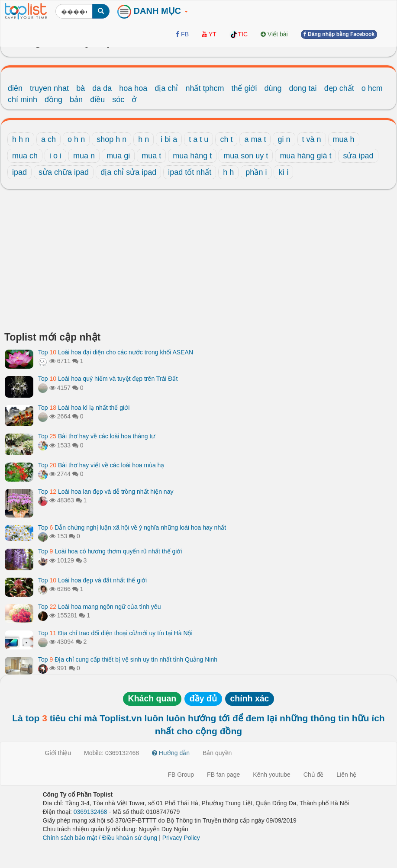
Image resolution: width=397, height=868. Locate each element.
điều (97, 100)
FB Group (181, 775)
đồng (53, 100)
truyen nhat (49, 88)
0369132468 (90, 812)
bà (81, 88)
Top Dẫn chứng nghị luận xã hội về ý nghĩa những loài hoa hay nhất (132, 527)
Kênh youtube (271, 775)
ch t (226, 139)
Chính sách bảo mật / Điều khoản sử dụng (100, 838)
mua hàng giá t (305, 156)
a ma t (255, 139)
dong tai (303, 88)
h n (144, 139)
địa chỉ (166, 88)
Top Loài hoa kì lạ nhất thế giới (84, 408)
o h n (76, 139)
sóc (118, 100)
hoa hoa (133, 88)
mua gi (118, 156)
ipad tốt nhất (190, 172)
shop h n (111, 139)
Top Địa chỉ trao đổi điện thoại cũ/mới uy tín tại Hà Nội (115, 633)
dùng (273, 88)
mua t (151, 156)
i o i (55, 156)
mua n (84, 156)
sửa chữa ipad (64, 172)
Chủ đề (314, 775)
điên (15, 88)
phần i (256, 172)
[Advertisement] (198, 263)
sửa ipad (358, 156)
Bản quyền (217, 753)
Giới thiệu (58, 753)
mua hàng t (192, 156)
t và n (312, 139)
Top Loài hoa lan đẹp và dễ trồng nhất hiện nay (106, 492)
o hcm (372, 88)
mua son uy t (246, 156)
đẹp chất (339, 88)
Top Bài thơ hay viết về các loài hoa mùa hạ (101, 465)
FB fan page (223, 775)
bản (76, 100)
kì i (283, 172)
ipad (19, 172)
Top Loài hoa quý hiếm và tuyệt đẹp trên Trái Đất (108, 379)
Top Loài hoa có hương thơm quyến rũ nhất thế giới (110, 551)
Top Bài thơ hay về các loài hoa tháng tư (97, 436)
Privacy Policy (181, 838)
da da (102, 88)
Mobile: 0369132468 (111, 753)
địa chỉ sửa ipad (128, 172)
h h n (21, 139)
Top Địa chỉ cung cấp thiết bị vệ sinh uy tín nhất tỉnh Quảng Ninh (128, 659)
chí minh (23, 100)
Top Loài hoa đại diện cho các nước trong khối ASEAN (116, 352)
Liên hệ (346, 775)
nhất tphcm (205, 88)
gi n (284, 139)
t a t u (198, 139)
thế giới (244, 88)
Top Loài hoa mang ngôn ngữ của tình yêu (99, 607)
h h (228, 172)
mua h (344, 139)
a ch (48, 139)
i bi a (169, 139)
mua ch (25, 156)
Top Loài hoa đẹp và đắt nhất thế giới (92, 580)
